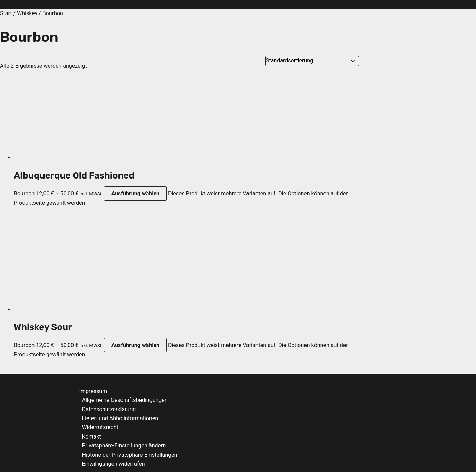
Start (6, 13)
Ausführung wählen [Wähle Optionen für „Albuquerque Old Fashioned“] (135, 194)
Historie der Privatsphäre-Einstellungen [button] (130, 455)
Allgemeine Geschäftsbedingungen (125, 400)
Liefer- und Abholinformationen (120, 418)
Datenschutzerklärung (109, 409)
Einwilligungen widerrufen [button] (114, 464)
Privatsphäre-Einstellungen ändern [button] (124, 446)
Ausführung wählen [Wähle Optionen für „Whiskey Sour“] (135, 345)
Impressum (93, 391)
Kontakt (92, 437)
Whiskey (27, 13)
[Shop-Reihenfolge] (312, 61)
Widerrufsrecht (100, 427)
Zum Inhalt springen (25, 4)
